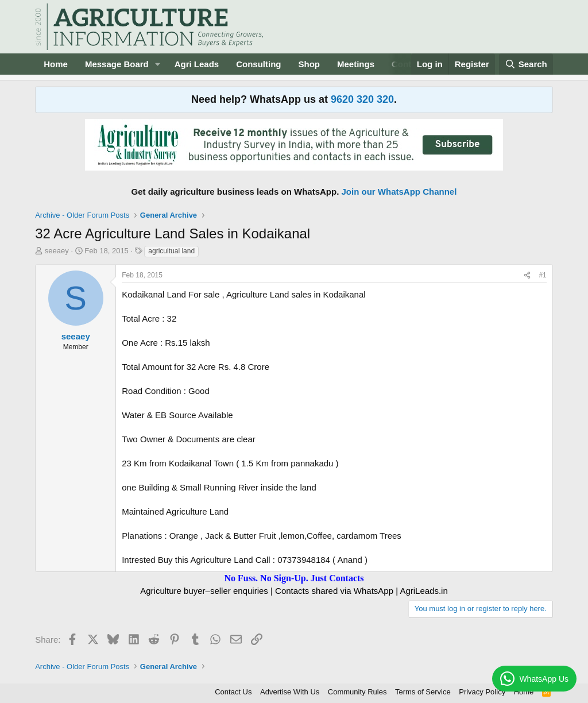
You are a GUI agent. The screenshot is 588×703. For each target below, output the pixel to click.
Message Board (117, 64)
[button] (158, 64)
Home (56, 64)
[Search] (526, 64)
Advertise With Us (290, 692)
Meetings (356, 64)
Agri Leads (197, 64)
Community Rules (357, 692)
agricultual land (171, 251)
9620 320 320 (362, 99)
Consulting (258, 64)
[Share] (527, 275)
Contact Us (233, 692)
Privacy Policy (482, 692)
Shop (310, 64)
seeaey (57, 251)
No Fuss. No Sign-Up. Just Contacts (294, 578)
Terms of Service (423, 692)
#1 (542, 275)
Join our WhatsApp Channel (399, 192)
